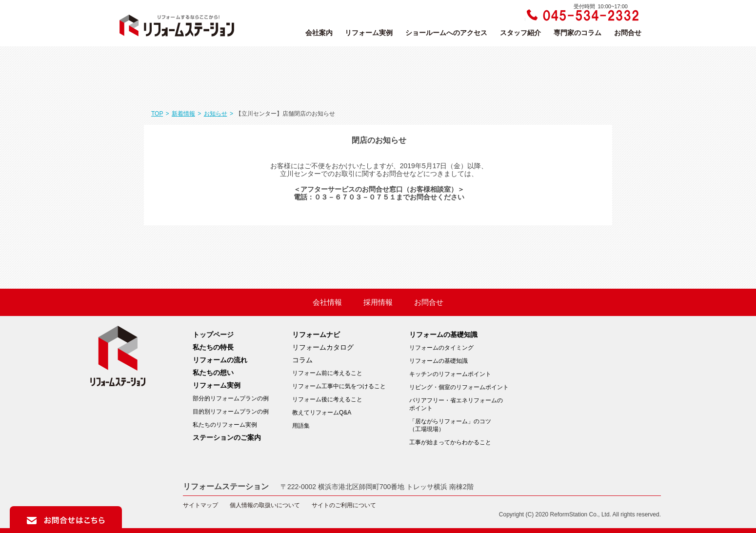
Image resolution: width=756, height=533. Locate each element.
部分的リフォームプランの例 (231, 398)
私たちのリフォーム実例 (225, 425)
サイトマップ (200, 505)
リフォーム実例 (369, 33)
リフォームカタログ (323, 347)
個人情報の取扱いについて (265, 505)
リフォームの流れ (220, 360)
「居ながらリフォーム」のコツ (459, 425)
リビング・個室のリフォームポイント (459, 387)
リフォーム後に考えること (327, 399)
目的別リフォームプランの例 (231, 412)
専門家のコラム (577, 33)
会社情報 (327, 302)
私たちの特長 (213, 347)
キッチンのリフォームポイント (450, 374)
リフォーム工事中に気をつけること (339, 386)
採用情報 (378, 302)
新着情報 (183, 114)
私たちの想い (213, 373)
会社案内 (319, 33)
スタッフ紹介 (520, 33)
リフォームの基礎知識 (443, 335)
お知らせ (216, 114)
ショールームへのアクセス (446, 33)
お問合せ (628, 33)
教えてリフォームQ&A (322, 413)
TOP (157, 114)
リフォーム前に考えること (327, 373)
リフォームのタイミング (441, 348)
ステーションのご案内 (227, 437)
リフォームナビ (316, 335)
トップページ (213, 335)
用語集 (301, 426)
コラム (302, 360)
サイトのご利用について (344, 505)
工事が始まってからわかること (450, 442)
